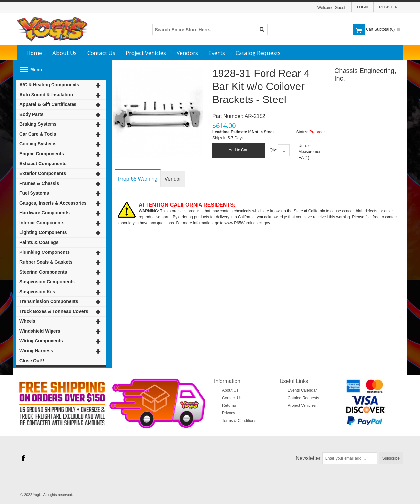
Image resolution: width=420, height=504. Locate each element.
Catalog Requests (258, 53)
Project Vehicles (146, 53)
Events (217, 53)
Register (388, 7)
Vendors (187, 53)
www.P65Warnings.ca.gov (247, 223)
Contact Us (101, 53)
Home (34, 53)
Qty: (273, 150)
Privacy (229, 413)
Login (363, 7)
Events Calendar (302, 390)
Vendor (173, 179)
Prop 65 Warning (138, 179)
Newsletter (308, 458)
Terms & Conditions (239, 421)
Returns (229, 405)
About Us (65, 53)
